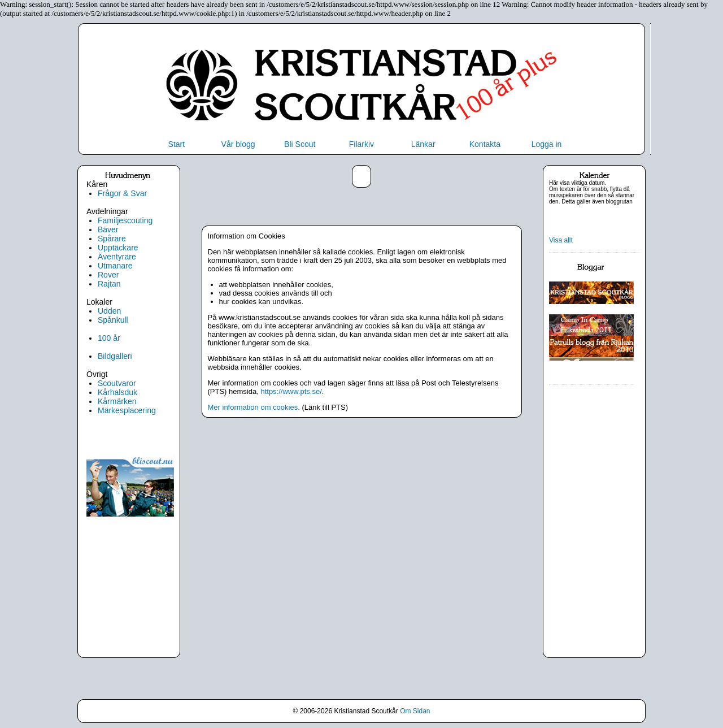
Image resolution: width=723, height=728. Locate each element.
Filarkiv (361, 144)
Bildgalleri (115, 356)
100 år (109, 338)
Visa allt (561, 240)
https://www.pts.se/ (291, 391)
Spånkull (113, 320)
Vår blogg (238, 144)
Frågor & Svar (122, 193)
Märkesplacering (127, 410)
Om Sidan (415, 711)
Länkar (423, 144)
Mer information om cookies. (254, 407)
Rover (108, 275)
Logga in (547, 144)
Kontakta (485, 144)
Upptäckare (118, 248)
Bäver (108, 229)
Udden (109, 311)
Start (177, 144)
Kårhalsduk (117, 392)
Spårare (112, 239)
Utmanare (115, 266)
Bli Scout (300, 144)
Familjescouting (125, 220)
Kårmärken (117, 401)
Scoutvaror (117, 383)
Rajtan (109, 284)
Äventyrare (117, 257)
